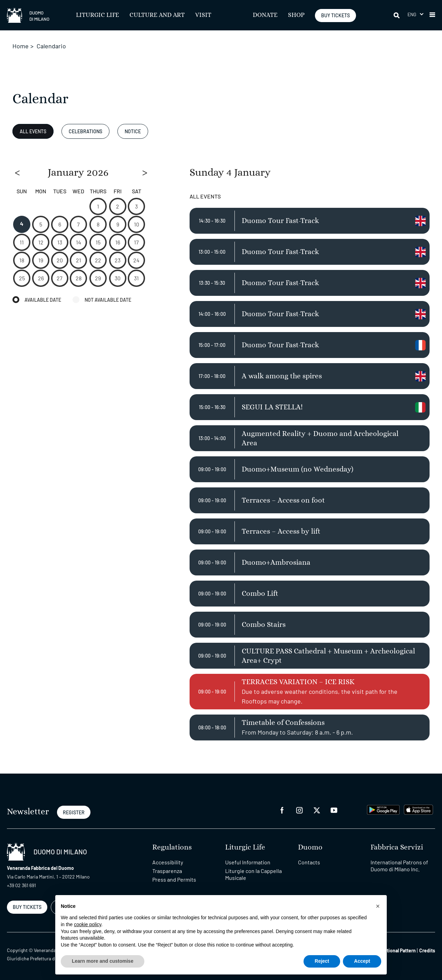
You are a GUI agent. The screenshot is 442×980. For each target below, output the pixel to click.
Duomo (310, 847)
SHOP (296, 15)
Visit (203, 15)
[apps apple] (418, 809)
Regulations (172, 847)
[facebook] (282, 810)
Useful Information (248, 862)
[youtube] (334, 810)
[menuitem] (415, 14)
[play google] (383, 809)
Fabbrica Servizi (397, 847)
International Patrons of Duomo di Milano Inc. (399, 866)
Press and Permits (174, 879)
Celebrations (85, 131)
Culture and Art (157, 15)
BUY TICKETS (335, 15)
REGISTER (74, 812)
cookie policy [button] (88, 924)
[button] (432, 15)
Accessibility (168, 862)
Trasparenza (167, 871)
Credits (427, 950)
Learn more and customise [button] (103, 961)
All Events (33, 131)
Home (21, 46)
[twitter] (317, 810)
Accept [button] (362, 961)
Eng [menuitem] (412, 14)
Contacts (309, 862)
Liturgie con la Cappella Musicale (253, 874)
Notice (133, 131)
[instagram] (299, 810)
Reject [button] (322, 961)
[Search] (397, 15)
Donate (265, 15)
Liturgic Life (98, 15)
